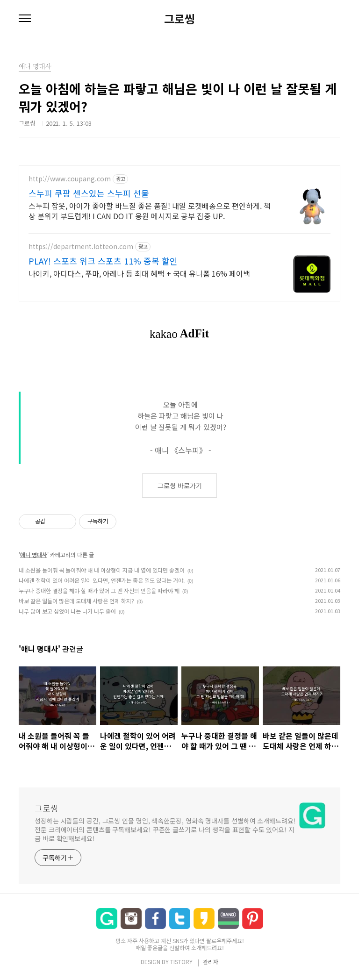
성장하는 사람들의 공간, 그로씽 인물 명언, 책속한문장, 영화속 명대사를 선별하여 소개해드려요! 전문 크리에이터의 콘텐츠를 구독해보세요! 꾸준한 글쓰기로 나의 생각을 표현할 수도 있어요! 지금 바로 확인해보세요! (165, 830)
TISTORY (181, 962)
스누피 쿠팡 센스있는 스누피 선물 (89, 193)
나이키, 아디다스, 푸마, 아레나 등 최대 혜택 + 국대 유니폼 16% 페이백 (139, 273)
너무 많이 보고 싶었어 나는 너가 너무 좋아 (67, 611)
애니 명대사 (34, 554)
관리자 (211, 962)
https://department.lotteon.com (81, 247)
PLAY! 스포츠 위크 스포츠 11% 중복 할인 (103, 261)
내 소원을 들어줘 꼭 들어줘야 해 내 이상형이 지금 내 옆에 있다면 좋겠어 (102, 570)
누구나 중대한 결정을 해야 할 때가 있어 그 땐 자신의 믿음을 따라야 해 (99, 590)
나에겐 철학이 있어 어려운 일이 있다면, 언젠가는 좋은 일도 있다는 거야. (102, 580)
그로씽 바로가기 (180, 486)
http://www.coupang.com (70, 179)
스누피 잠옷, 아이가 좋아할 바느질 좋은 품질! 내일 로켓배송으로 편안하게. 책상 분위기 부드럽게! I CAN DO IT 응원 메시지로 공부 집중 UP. (150, 211)
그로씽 (179, 19)
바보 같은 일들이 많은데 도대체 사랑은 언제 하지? (76, 601)
